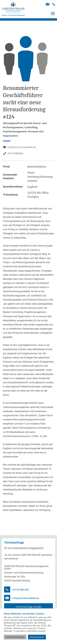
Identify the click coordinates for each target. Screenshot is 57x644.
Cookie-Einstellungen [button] (15, 637)
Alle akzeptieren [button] (37, 637)
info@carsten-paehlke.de (22, 147)
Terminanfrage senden (29, 607)
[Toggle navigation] (53, 14)
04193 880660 (15, 153)
